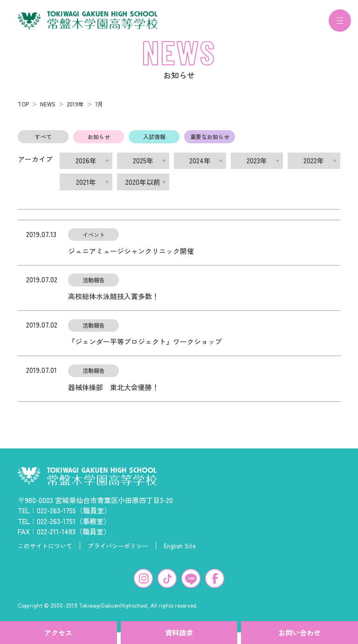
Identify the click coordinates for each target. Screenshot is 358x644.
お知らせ (99, 142)
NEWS (48, 109)
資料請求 (179, 633)
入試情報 (154, 142)
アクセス (58, 633)
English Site (180, 552)
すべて (43, 142)
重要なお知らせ (210, 142)
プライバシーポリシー (118, 552)
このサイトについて (45, 552)
